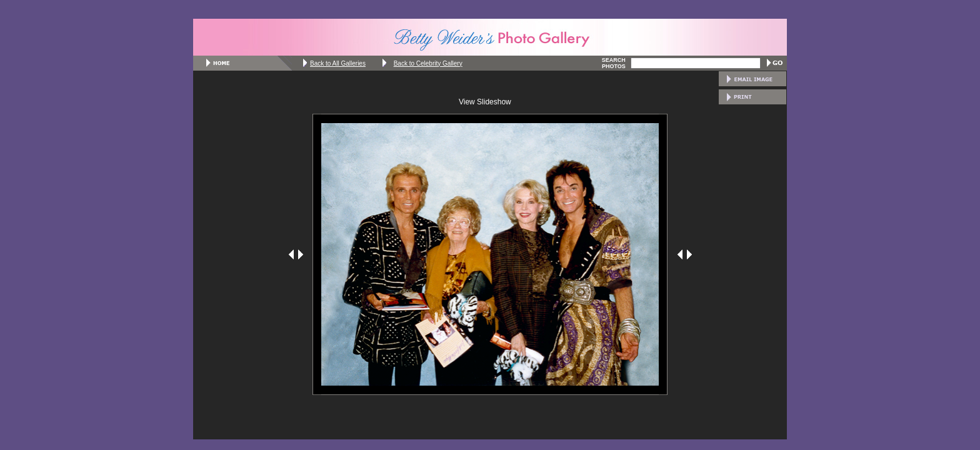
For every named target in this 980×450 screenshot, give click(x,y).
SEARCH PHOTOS (614, 63)
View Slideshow (485, 102)
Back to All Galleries (338, 63)
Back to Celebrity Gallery (428, 63)
